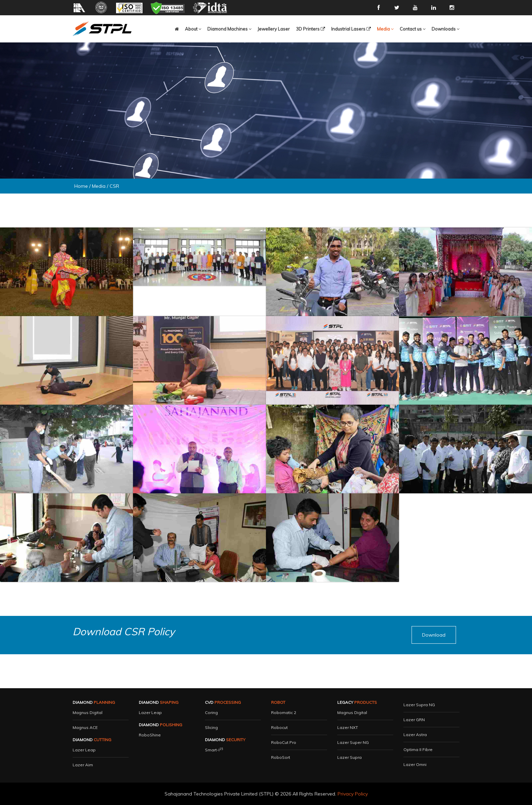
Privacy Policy (353, 794)
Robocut (279, 727)
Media (99, 186)
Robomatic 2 (284, 712)
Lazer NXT (348, 727)
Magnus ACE (85, 727)
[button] (177, 29)
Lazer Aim (83, 765)
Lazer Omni (415, 764)
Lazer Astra (415, 735)
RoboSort (281, 757)
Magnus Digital (88, 712)
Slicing (211, 727)
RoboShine (150, 735)
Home (81, 186)
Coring (211, 712)
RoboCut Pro (284, 742)
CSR (114, 186)
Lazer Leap (84, 750)
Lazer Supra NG (419, 705)
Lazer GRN (414, 720)
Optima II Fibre (418, 749)
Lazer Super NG (353, 742)
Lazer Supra (349, 757)
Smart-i (214, 750)
